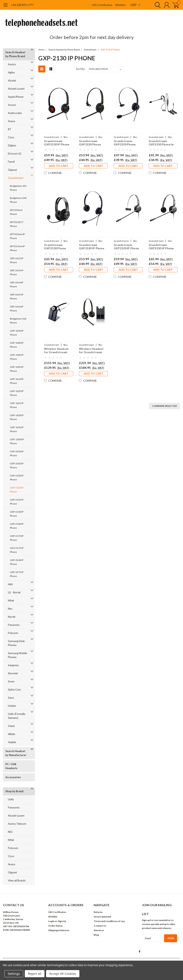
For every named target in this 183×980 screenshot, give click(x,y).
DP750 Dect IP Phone (17, 236)
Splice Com (14, 690)
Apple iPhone (16, 97)
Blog (96, 935)
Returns (98, 912)
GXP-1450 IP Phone (17, 369)
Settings (14, 974)
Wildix (12, 734)
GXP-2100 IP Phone (17, 478)
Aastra (12, 64)
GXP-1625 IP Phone (17, 405)
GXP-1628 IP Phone (17, 417)
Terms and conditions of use (109, 921)
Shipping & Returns (59, 930)
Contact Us (100, 926)
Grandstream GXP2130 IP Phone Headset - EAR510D (58, 143)
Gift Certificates (102, 5)
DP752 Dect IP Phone (17, 248)
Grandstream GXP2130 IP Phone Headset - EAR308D (92, 247)
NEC (10, 832)
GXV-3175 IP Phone (17, 550)
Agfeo (11, 72)
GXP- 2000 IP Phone (17, 441)
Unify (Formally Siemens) (17, 716)
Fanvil (11, 162)
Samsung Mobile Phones (17, 655)
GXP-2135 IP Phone (17, 502)
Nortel (12, 617)
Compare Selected (165, 406)
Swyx (11, 698)
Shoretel (13, 673)
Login (51, 921)
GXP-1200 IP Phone (17, 333)
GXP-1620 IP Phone (17, 393)
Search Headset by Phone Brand (15, 54)
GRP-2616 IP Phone (17, 309)
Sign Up (62, 921)
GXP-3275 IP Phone (17, 574)
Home (41, 50)
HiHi (10, 584)
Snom (11, 681)
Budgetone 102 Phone (18, 321)
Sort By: (81, 69)
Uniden (12, 706)
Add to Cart (59, 166)
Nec (10, 609)
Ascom (12, 105)
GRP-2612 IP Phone (17, 260)
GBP (135, 5)
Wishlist (120, 5)
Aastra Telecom (17, 824)
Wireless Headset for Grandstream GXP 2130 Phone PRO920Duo (91, 351)
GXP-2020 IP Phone (17, 465)
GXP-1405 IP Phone (17, 357)
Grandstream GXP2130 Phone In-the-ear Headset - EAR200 (162, 143)
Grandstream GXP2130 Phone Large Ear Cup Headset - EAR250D (58, 247)
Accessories (13, 777)
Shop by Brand (14, 791)
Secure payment (103, 917)
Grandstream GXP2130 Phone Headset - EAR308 (126, 143)
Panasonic (14, 625)
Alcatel (12, 81)
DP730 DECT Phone (17, 224)
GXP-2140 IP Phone (17, 514)
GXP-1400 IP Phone (17, 345)
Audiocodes (15, 113)
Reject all (35, 974)
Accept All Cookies (63, 974)
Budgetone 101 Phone (18, 188)
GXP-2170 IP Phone (17, 538)
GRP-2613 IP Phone (17, 272)
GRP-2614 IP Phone (17, 284)
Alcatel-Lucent (16, 89)
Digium (12, 145)
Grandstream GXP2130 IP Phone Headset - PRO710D (162, 247)
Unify (11, 799)
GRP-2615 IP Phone (17, 296)
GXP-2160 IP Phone (17, 526)
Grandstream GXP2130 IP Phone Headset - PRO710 (126, 247)
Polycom (13, 633)
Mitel (11, 601)
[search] (157, 5)
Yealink (12, 742)
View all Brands (17, 880)
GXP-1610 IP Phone (17, 381)
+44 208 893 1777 (22, 5)
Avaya (12, 121)
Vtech (11, 726)
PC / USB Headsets (11, 766)
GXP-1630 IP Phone (17, 429)
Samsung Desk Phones (16, 643)
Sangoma (13, 665)
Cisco (11, 137)
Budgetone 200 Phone (18, 200)
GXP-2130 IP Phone (17, 490)
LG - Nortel (14, 592)
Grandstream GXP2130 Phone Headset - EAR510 (91, 143)
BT (10, 129)
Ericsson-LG (15, 154)
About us (99, 930)
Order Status (55, 926)
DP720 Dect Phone (16, 212)
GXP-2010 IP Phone (17, 453)
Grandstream (16, 178)
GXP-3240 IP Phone (17, 562)
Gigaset (12, 170)
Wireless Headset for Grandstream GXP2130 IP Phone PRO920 (57, 351)
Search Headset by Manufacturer (16, 753)
